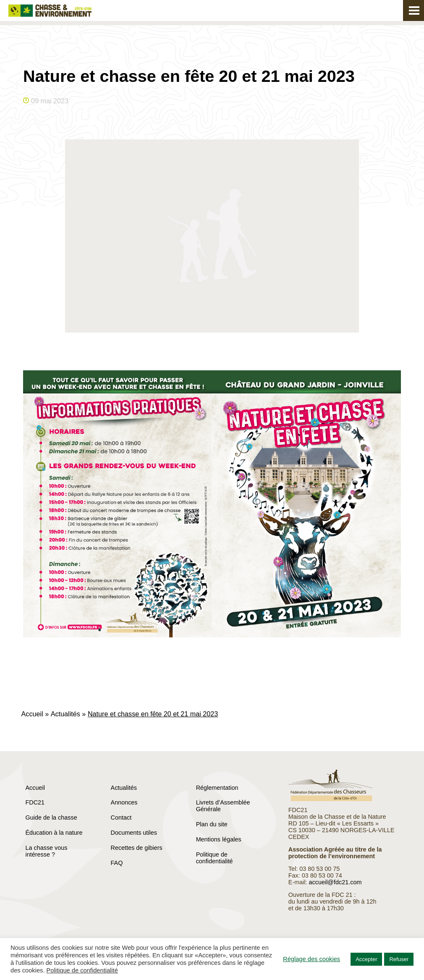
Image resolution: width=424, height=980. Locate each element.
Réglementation (217, 788)
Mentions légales (219, 839)
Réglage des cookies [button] (311, 959)
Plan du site (212, 824)
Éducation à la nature (54, 833)
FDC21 (35, 802)
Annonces (124, 802)
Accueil (32, 714)
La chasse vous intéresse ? (47, 851)
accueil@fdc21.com (335, 882)
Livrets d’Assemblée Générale (223, 806)
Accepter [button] (366, 959)
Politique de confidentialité (215, 858)
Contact (121, 818)
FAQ (117, 863)
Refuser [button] (399, 959)
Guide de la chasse (51, 818)
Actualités (65, 714)
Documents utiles (134, 833)
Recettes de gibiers (137, 848)
